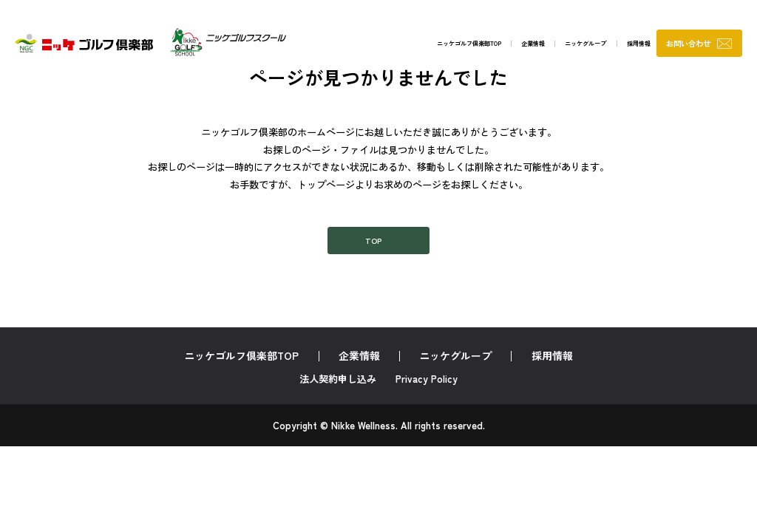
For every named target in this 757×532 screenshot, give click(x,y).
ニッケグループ (533, 46)
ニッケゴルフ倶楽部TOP (387, 46)
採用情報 (599, 46)
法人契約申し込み (338, 389)
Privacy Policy (427, 389)
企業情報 (469, 46)
